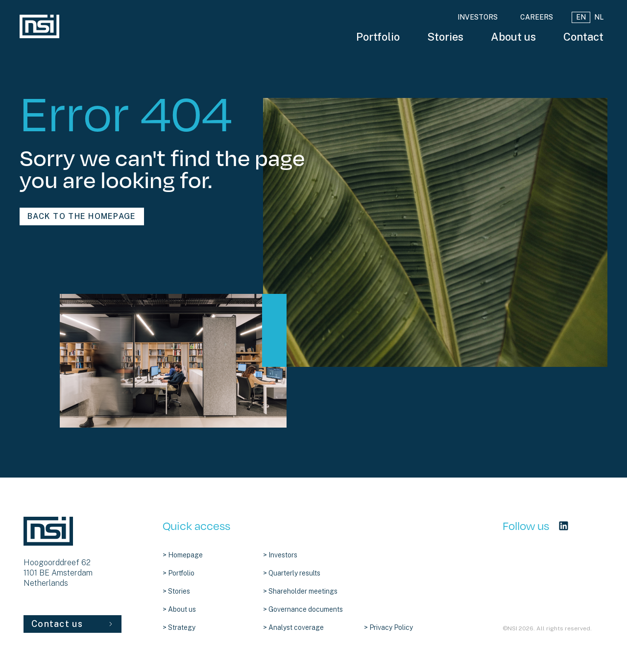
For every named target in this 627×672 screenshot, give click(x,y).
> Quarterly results (292, 573)
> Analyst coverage (293, 627)
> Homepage (183, 555)
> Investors (280, 555)
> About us (179, 609)
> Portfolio (179, 573)
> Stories (176, 591)
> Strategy (179, 627)
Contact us (72, 624)
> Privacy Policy (388, 627)
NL (599, 17)
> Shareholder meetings (300, 591)
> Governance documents (303, 609)
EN (581, 17)
